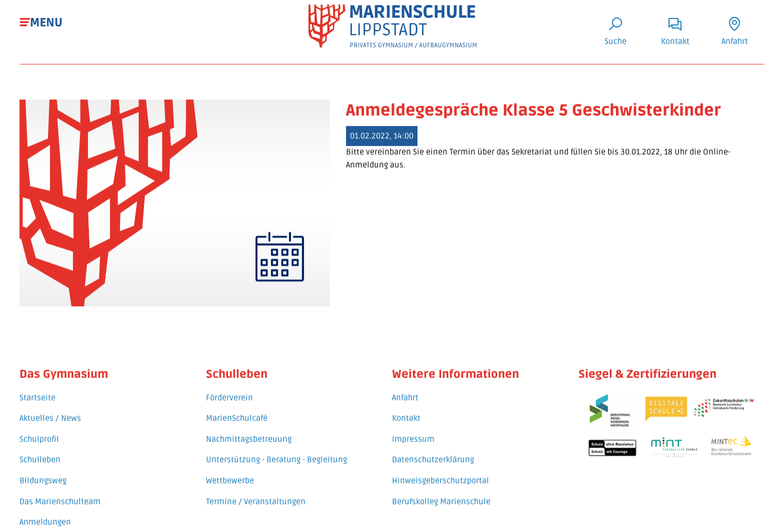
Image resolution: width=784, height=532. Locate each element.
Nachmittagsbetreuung (249, 431)
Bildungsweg (43, 472)
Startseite (37, 389)
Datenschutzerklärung (433, 451)
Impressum (413, 431)
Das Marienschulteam (60, 493)
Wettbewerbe (230, 472)
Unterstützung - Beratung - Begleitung (276, 451)
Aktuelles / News (50, 410)
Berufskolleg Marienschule (441, 493)
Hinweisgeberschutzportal (440, 472)
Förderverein (229, 389)
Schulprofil (39, 431)
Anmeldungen (45, 514)
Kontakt (406, 410)
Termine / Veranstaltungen (256, 493)
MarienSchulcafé (237, 410)
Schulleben (40, 451)
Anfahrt (405, 389)
